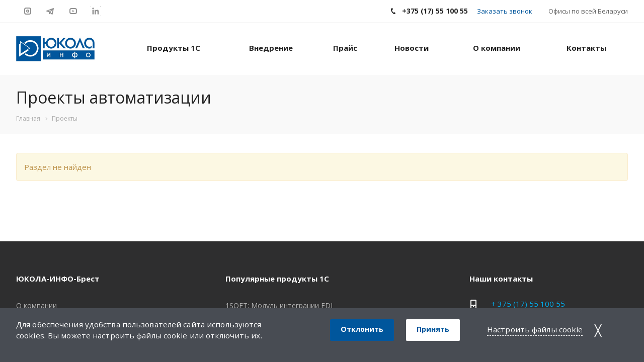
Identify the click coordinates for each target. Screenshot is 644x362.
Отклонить (362, 329)
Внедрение (271, 48)
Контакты (586, 48)
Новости (412, 48)
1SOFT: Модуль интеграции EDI (279, 305)
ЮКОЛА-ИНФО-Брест (58, 279)
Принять (433, 329)
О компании (497, 48)
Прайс (345, 48)
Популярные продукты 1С (277, 279)
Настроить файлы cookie (535, 329)
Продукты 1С (174, 48)
